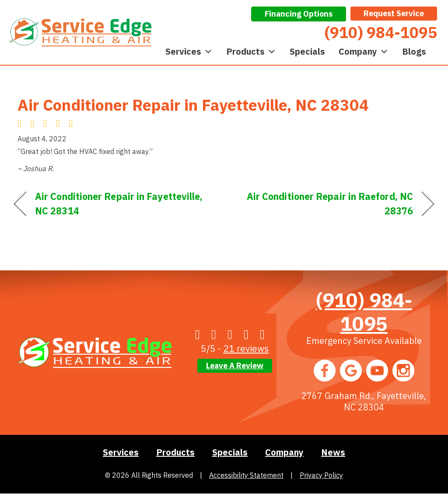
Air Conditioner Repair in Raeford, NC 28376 (325, 203)
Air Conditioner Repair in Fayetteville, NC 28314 (119, 203)
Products (251, 52)
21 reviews (246, 348)
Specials (307, 51)
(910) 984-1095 (364, 311)
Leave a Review (235, 366)
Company (364, 52)
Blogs (414, 51)
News (333, 452)
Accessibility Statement (246, 475)
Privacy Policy (321, 475)
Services (189, 52)
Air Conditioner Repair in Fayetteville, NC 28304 (193, 105)
